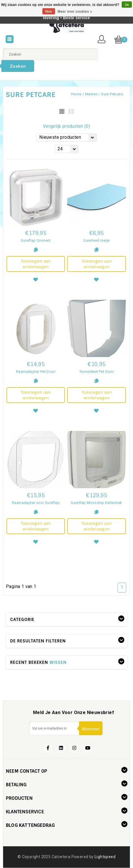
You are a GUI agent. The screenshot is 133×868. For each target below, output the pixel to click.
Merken (91, 94)
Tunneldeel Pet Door (97, 372)
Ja (127, 5)
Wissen (58, 662)
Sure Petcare (112, 94)
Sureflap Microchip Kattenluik (97, 503)
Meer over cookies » (75, 12)
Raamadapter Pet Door (36, 372)
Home (76, 94)
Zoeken (18, 66)
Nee (49, 12)
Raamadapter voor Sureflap (36, 503)
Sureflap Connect (36, 240)
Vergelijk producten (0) (66, 126)
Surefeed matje (97, 240)
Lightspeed (105, 857)
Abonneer (91, 729)
